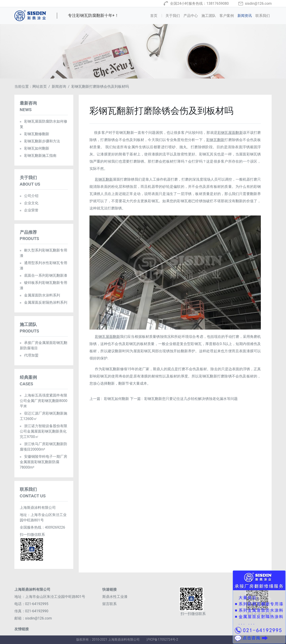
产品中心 (191, 16)
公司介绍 (29, 196)
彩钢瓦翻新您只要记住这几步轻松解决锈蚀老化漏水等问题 (191, 399)
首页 (157, 15)
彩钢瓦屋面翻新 (230, 133)
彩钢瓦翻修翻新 (35, 134)
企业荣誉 (29, 210)
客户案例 (227, 16)
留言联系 (109, 604)
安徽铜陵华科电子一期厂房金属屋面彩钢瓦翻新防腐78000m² (44, 462)
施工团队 (209, 16)
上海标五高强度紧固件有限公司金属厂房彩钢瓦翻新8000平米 (44, 401)
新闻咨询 (59, 86)
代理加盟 (29, 355)
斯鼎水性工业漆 (115, 597)
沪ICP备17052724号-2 (162, 640)
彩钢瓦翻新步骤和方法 (40, 141)
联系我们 (263, 16)
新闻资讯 (245, 16)
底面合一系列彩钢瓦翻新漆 (44, 275)
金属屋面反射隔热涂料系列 (44, 302)
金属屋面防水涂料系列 (40, 295)
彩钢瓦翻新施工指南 (38, 156)
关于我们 (173, 16)
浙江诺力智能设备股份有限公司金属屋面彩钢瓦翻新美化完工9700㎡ (44, 431)
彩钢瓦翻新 (215, 140)
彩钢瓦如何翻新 (116, 399)
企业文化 (29, 203)
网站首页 (40, 86)
